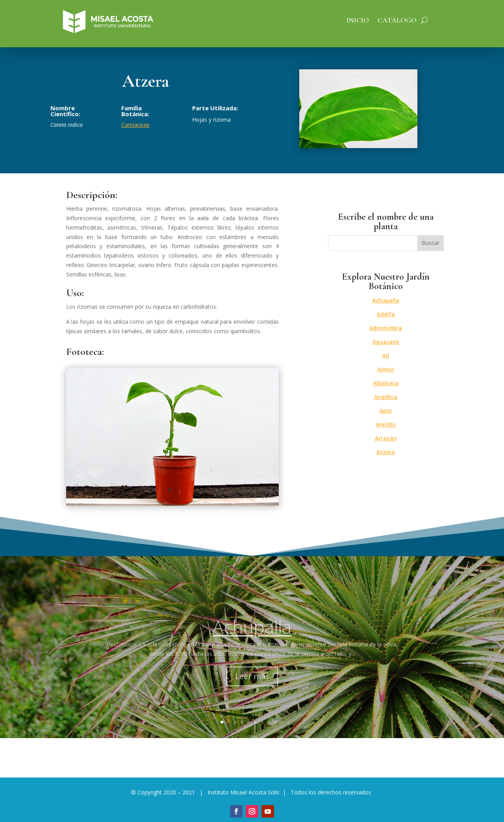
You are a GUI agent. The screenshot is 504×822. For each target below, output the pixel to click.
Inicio (358, 21)
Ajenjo (386, 369)
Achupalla (386, 300)
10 (282, 722)
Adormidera (386, 328)
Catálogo (397, 21)
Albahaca (386, 383)
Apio (386, 411)
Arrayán (386, 438)
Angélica (386, 397)
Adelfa (386, 314)
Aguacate (386, 342)
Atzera (386, 452)
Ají (386, 355)
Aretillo (386, 424)
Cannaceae (135, 125)
